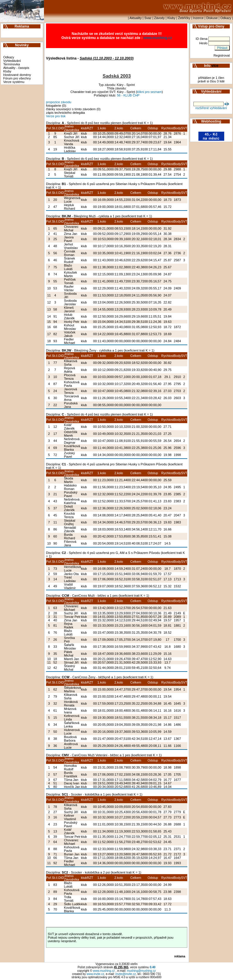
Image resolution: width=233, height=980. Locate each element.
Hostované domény (17, 75)
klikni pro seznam (149, 92)
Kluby (171, 18)
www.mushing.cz (158, 38)
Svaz (148, 18)
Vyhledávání (12, 61)
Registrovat (222, 55)
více (215, 66)
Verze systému (14, 82)
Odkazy (226, 18)
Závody (159, 18)
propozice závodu (59, 102)
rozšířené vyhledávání (211, 108)
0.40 (153, 967)
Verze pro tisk (56, 116)
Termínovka (12, 64)
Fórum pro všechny (17, 78)
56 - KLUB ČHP (128, 95)
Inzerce (198, 18)
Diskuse (212, 18)
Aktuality (136, 18)
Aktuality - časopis (16, 68)
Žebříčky (184, 18)
